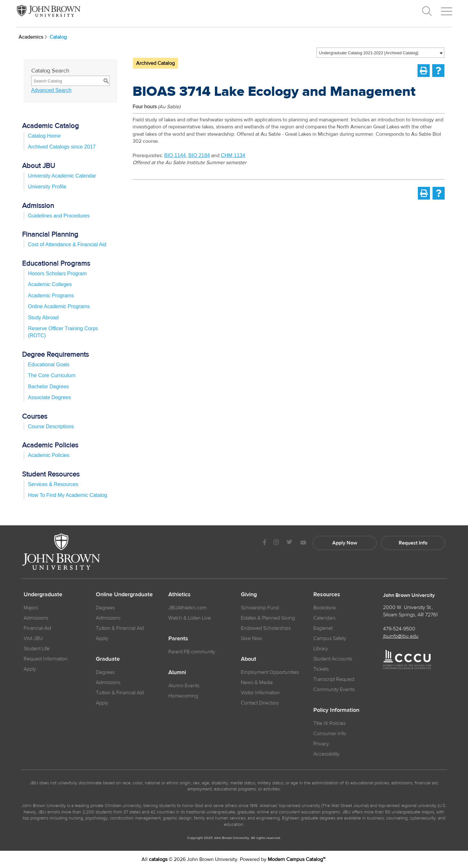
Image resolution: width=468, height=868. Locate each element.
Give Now (252, 638)
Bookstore (325, 608)
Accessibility (326, 754)
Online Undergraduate (124, 595)
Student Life (37, 649)
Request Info (413, 543)
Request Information (46, 659)
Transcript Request (334, 679)
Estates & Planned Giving (268, 618)
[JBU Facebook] (265, 543)
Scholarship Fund (260, 608)
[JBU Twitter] (290, 543)
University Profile (47, 187)
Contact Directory (260, 703)
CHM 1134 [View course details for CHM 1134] (233, 155)
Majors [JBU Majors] (31, 608)
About (249, 659)
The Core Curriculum (52, 375)
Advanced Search (51, 90)
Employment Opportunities (270, 672)
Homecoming (183, 696)
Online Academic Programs (59, 306)
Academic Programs (51, 296)
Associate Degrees (50, 397)
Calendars (324, 618)
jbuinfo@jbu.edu (401, 636)
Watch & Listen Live (190, 618)
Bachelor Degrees (49, 387)
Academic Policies (49, 455)
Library (321, 649)
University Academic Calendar (62, 176)
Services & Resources (53, 484)
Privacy (321, 744)
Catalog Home (44, 136)
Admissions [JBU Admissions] (36, 618)
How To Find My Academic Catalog (68, 495)
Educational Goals (49, 365)
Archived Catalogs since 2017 (62, 147)
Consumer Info (330, 734)
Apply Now (345, 543)
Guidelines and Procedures (59, 216)
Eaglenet (323, 628)
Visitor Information (260, 693)
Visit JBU (33, 638)
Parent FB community (192, 652)
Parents (178, 639)
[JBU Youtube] (303, 543)
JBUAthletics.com (188, 608)
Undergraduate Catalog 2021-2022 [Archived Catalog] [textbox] (369, 53)
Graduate (108, 659)
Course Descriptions (51, 426)
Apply (30, 669)
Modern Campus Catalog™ (296, 859)
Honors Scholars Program (58, 274)
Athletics (180, 595)
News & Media (257, 682)
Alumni (177, 673)
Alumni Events (184, 686)
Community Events (334, 689)
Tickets (321, 669)
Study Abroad (43, 318)
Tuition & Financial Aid (120, 628)
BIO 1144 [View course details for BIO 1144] (175, 155)
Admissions (108, 618)
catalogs (158, 859)
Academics (33, 37)
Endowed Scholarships (266, 628)
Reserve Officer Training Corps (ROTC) (63, 332)
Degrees (105, 608)
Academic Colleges (50, 284)
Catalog (58, 37)
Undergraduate (43, 595)
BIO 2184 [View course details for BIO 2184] (199, 155)
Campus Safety (330, 638)
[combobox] (380, 53)
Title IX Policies (330, 723)
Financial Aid (37, 628)
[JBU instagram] (276, 543)
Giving (249, 595)
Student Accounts (333, 659)
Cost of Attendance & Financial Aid (67, 244)
